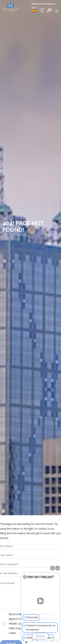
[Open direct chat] (53, 568)
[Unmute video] (40, 601)
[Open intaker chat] (26, 642)
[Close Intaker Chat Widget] (58, 568)
